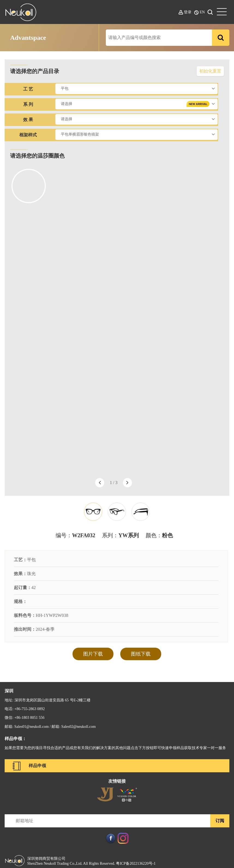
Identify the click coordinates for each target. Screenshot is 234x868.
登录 (188, 12)
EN (202, 12)
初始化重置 (210, 71)
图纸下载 (141, 654)
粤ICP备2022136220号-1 (136, 864)
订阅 (220, 821)
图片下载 (93, 654)
